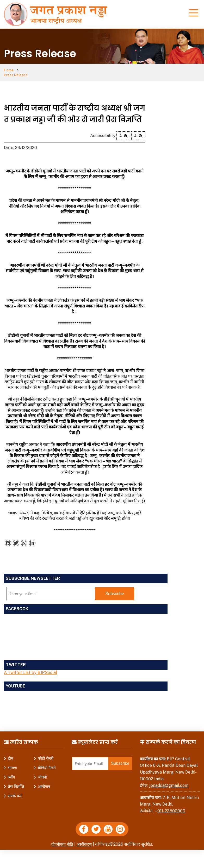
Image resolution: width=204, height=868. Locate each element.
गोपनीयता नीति (62, 841)
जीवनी (42, 773)
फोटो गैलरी (46, 754)
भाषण (12, 763)
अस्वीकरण (84, 841)
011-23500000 (171, 806)
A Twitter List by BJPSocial (30, 668)
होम (11, 754)
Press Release (36, 70)
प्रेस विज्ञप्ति (16, 782)
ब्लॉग (11, 773)
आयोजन (44, 782)
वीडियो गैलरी (47, 763)
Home (10, 70)
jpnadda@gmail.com (169, 781)
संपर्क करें (15, 791)
